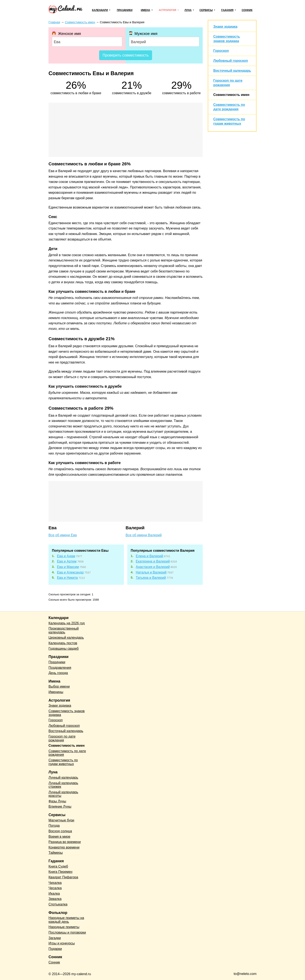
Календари (100, 10)
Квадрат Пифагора (63, 877)
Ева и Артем (67, 561)
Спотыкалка (58, 904)
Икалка (54, 894)
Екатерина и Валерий (153, 561)
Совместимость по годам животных (63, 762)
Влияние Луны (60, 807)
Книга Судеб (58, 866)
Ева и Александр (70, 572)
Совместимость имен (231, 95)
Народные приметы (64, 927)
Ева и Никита (67, 578)
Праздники (125, 10)
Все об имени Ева (63, 535)
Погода (54, 826)
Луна (188, 10)
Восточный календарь (232, 71)
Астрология (167, 10)
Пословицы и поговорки (67, 932)
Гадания (227, 10)
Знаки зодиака (225, 27)
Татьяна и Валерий (151, 578)
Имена (146, 10)
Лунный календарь (63, 778)
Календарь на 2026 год (67, 623)
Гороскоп (221, 51)
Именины (56, 692)
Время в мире (59, 837)
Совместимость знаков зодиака (67, 713)
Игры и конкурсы (62, 943)
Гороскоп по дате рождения (62, 738)
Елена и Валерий (149, 556)
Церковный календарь (66, 638)
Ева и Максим (68, 567)
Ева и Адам (66, 556)
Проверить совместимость (125, 55)
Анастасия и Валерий (153, 567)
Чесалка (55, 888)
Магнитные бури (61, 820)
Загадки (55, 938)
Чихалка (55, 883)
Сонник (247, 10)
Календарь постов (63, 643)
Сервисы (206, 10)
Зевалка (55, 899)
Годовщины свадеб (64, 649)
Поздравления (60, 668)
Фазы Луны (57, 801)
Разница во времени (65, 842)
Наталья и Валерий (151, 572)
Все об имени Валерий (144, 535)
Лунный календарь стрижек (63, 785)
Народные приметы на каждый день (66, 920)
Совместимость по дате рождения (67, 753)
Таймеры (56, 853)
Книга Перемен (60, 872)
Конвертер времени (64, 847)
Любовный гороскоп (231, 61)
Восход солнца (60, 831)
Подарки (55, 949)
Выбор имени (59, 686)
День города (58, 673)
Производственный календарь (64, 630)
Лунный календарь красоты (63, 794)
